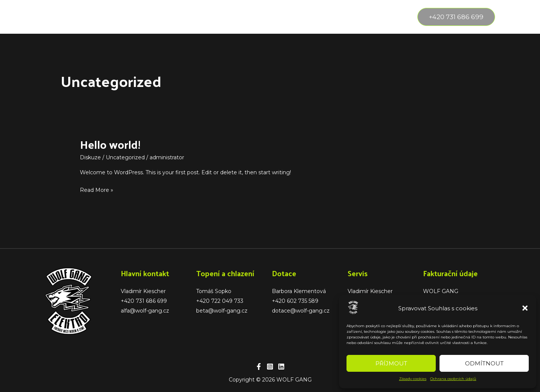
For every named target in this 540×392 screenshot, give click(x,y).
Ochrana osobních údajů (453, 379)
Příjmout (391, 363)
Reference (169, 17)
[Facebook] (259, 367)
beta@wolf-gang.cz (222, 311)
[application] (106, 17)
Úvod (60, 17)
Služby (95, 17)
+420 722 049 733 (220, 301)
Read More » (97, 189)
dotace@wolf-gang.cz (301, 311)
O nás (131, 17)
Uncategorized (125, 157)
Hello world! (110, 144)
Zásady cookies (413, 379)
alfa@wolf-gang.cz (145, 311)
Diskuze (90, 157)
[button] (525, 308)
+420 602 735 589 (295, 301)
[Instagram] (270, 367)
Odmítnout (484, 363)
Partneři (211, 17)
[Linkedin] (281, 367)
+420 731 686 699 (144, 301)
